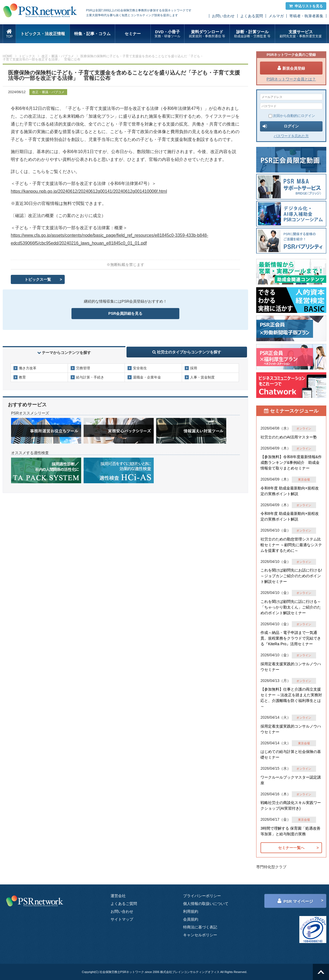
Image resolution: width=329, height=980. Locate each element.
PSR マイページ (295, 901)
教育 (22, 377)
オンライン (304, 428)
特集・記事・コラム (92, 34)
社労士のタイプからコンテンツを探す (187, 352)
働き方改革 (28, 368)
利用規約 (191, 911)
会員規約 (191, 919)
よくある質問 (252, 16)
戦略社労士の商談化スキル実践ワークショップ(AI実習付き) (291, 805)
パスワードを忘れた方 (291, 136)
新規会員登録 (291, 68)
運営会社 (118, 896)
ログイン (281, 126)
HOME (8, 56)
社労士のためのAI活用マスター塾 (289, 437)
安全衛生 (140, 368)
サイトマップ (122, 919)
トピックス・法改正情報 (43, 34)
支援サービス (301, 34)
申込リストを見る (306, 6)
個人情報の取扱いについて (206, 904)
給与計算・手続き (90, 377)
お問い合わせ (223, 16)
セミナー (133, 34)
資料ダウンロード (207, 34)
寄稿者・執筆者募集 (306, 16)
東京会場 (304, 479)
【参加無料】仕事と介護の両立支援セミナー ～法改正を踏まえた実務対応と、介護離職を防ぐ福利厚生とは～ (291, 698)
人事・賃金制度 (202, 377)
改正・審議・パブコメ (58, 56)
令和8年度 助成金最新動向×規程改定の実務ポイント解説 (290, 491)
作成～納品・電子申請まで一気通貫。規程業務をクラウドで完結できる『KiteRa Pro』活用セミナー (291, 638)
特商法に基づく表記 (200, 927)
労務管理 (83, 368)
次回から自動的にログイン (292, 116)
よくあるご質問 (124, 904)
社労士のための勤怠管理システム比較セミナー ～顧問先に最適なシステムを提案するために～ (291, 545)
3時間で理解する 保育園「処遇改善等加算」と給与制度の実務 (290, 831)
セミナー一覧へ (291, 848)
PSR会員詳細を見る (126, 313)
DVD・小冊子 (168, 34)
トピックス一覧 (38, 279)
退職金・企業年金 (147, 377)
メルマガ (276, 16)
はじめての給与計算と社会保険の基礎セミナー (291, 754)
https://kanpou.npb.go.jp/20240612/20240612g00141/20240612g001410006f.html (89, 191)
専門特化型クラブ (271, 867)
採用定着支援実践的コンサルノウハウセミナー (291, 667)
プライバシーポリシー (202, 896)
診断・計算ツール (252, 34)
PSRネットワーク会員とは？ (291, 79)
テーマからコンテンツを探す (64, 353)
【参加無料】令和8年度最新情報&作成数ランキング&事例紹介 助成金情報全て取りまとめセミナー (291, 462)
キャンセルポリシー (200, 935)
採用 (194, 368)
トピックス (27, 56)
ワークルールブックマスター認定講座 (291, 780)
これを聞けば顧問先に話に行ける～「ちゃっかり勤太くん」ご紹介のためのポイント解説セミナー (291, 607)
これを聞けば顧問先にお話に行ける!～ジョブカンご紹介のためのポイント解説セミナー (291, 576)
